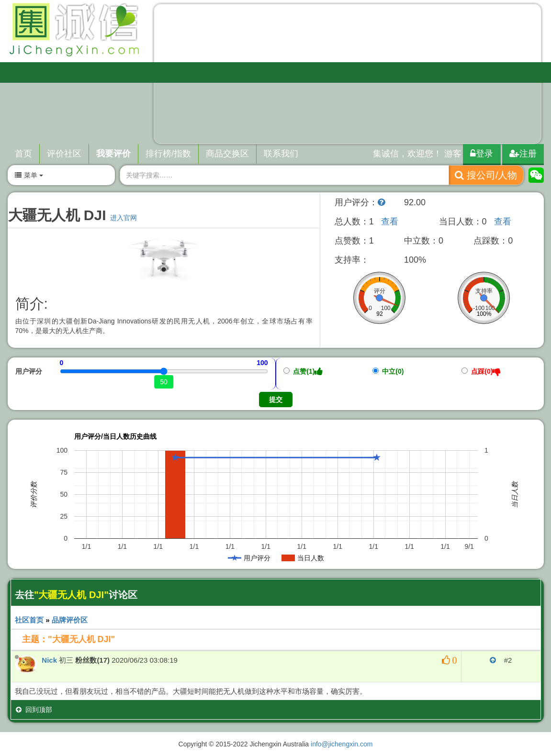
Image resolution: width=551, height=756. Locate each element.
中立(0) (388, 371)
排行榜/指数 (168, 154)
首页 (23, 154)
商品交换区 (227, 154)
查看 (390, 222)
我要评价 (113, 154)
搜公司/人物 (486, 175)
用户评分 (29, 371)
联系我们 (281, 154)
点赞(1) (303, 371)
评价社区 (64, 154)
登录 (482, 154)
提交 (276, 400)
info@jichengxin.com (342, 744)
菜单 (29, 175)
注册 (523, 154)
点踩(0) (481, 371)
